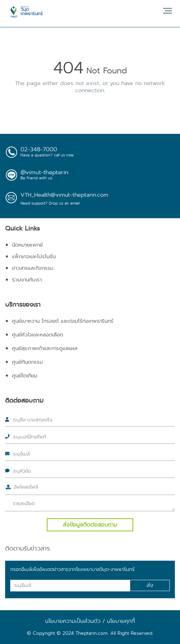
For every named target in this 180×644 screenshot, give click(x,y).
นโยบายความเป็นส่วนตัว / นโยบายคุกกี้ (90, 621)
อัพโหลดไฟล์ (26, 487)
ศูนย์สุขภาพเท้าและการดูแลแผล (45, 348)
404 (68, 68)
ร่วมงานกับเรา (27, 280)
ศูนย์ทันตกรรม (27, 362)
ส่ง (150, 585)
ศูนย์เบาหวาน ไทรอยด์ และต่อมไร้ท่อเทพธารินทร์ (63, 321)
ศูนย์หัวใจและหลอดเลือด (38, 335)
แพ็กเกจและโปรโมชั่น (34, 256)
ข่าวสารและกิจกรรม (33, 268)
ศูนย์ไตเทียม (25, 376)
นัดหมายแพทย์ (27, 245)
